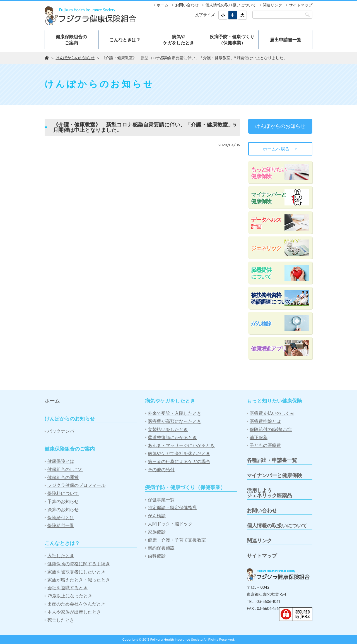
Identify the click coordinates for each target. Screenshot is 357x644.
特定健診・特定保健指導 (172, 508)
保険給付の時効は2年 (271, 429)
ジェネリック (266, 248)
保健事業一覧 (161, 500)
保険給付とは (61, 518)
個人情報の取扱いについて (277, 526)
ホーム (163, 5)
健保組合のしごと (65, 469)
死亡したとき (61, 620)
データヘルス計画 (266, 223)
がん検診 (261, 323)
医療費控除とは (265, 421)
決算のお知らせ (63, 510)
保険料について (63, 493)
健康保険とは (61, 461)
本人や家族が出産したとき (74, 612)
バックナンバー (63, 431)
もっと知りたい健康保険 (269, 173)
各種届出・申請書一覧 (272, 460)
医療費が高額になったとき (175, 421)
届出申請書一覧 (286, 40)
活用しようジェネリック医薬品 (269, 493)
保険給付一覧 (61, 526)
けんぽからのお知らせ (75, 58)
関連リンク (272, 5)
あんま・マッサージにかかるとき (181, 445)
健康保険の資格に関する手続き (79, 564)
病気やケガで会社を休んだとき (179, 453)
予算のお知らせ (63, 501)
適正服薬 (259, 438)
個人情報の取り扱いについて (231, 5)
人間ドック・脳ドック (170, 524)
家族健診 (157, 532)
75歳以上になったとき (70, 596)
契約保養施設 (161, 548)
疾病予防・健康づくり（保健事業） (232, 40)
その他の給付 (161, 470)
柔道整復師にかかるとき (172, 438)
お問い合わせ (187, 5)
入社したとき (61, 556)
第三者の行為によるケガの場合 (179, 462)
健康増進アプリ (269, 349)
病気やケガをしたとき (178, 40)
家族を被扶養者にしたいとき (76, 572)
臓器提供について (261, 273)
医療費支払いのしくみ (272, 413)
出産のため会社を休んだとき (76, 604)
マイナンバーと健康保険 (269, 198)
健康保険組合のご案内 (71, 40)
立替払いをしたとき (168, 429)
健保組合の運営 (63, 477)
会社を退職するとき (67, 588)
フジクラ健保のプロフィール (76, 485)
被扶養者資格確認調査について (271, 298)
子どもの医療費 (265, 445)
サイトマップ (301, 5)
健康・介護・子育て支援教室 (177, 540)
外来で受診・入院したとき (175, 413)
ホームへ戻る (280, 149)
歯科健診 (157, 556)
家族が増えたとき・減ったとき (79, 580)
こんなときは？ (125, 40)
